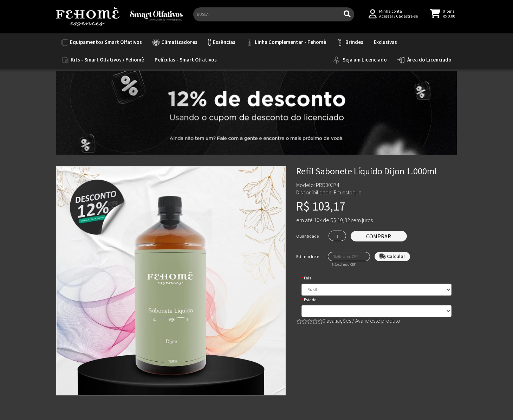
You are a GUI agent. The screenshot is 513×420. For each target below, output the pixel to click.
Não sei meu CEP (344, 265)
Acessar (386, 18)
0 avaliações (337, 321)
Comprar (379, 236)
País (307, 278)
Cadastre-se (407, 18)
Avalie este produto (378, 321)
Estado (310, 300)
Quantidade (307, 236)
